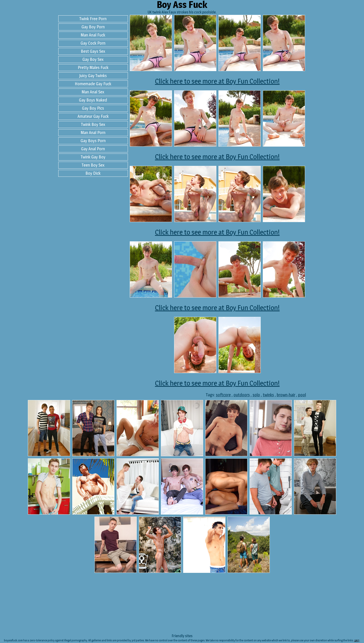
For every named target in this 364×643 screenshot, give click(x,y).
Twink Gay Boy (93, 157)
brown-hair (286, 395)
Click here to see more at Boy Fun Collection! (217, 81)
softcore (223, 395)
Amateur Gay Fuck (93, 116)
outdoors (242, 395)
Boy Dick (93, 173)
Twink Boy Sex (93, 124)
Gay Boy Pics (93, 108)
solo (256, 395)
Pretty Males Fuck (93, 67)
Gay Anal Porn (93, 149)
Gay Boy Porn (93, 27)
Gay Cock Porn (93, 43)
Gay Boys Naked (93, 100)
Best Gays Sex (93, 51)
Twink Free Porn (93, 19)
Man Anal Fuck (93, 35)
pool (302, 395)
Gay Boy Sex (93, 59)
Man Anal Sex (93, 92)
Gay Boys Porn (93, 141)
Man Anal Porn (93, 133)
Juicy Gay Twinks (93, 76)
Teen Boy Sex (93, 165)
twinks (268, 395)
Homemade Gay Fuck (93, 84)
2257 (357, 640)
